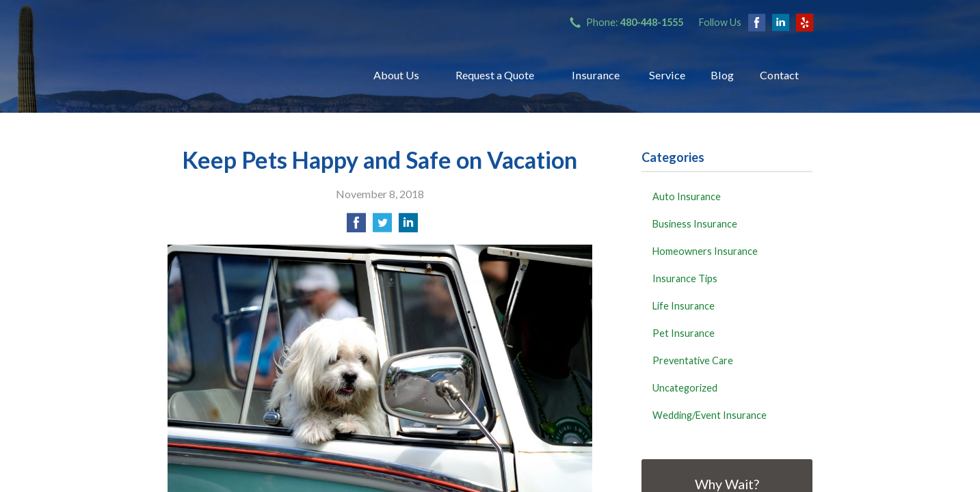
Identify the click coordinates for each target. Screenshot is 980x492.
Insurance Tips (685, 278)
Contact (779, 75)
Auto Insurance (687, 196)
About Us (396, 75)
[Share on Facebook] (356, 227)
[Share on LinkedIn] (408, 227)
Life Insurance (684, 306)
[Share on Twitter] (382, 227)
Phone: (635, 22)
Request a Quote (495, 75)
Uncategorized (685, 388)
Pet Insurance (684, 333)
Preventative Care (693, 360)
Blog (722, 75)
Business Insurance (695, 224)
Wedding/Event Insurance (710, 415)
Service (667, 75)
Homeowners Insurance (705, 251)
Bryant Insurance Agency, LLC (253, 75)
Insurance (596, 75)
